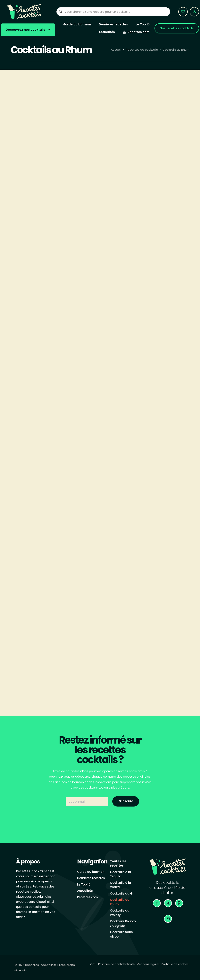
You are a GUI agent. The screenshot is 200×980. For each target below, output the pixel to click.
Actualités (85, 891)
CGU (93, 964)
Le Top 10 (84, 884)
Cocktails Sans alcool (121, 934)
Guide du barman (91, 872)
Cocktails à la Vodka (121, 885)
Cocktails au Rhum (176, 50)
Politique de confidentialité (117, 964)
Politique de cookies (175, 964)
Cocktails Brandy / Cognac (123, 923)
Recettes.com (87, 897)
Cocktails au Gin (123, 893)
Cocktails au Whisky (120, 913)
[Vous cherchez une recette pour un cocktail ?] (113, 12)
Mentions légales (148, 964)
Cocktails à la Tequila (121, 874)
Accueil (116, 50)
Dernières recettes (91, 878)
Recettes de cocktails (142, 50)
